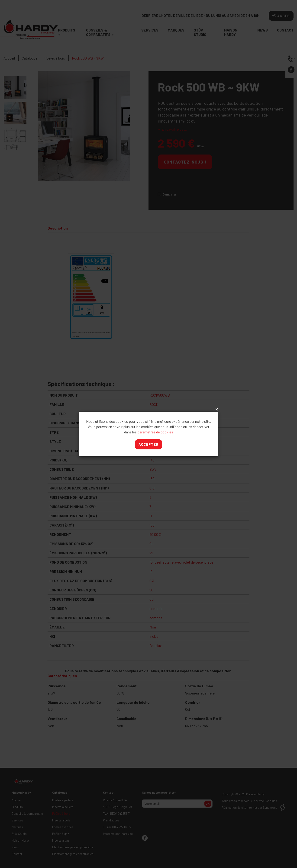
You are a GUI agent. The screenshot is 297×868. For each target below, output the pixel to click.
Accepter (148, 444)
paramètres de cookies (155, 432)
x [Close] (216, 410)
